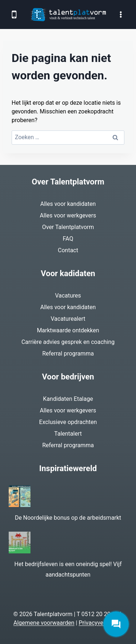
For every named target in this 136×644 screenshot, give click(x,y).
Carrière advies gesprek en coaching (68, 342)
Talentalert (68, 434)
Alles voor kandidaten (68, 204)
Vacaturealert (68, 319)
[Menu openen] (121, 14)
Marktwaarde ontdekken (68, 330)
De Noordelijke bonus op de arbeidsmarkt (68, 518)
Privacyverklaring (101, 623)
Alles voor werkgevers (68, 215)
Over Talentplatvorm (68, 227)
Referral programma (68, 354)
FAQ (68, 239)
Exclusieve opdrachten (68, 422)
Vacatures (68, 296)
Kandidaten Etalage (68, 399)
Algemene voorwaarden (44, 623)
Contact (68, 250)
